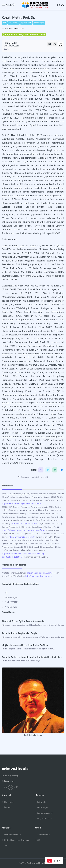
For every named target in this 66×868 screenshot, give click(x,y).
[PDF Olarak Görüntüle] (50, 44)
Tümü (5, 846)
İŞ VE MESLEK (10, 602)
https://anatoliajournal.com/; (40, 573)
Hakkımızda (8, 802)
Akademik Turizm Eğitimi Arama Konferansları (24, 621)
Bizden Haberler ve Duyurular (15, 840)
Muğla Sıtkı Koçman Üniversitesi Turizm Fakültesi (25, 645)
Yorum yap (24, 477)
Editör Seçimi (42, 808)
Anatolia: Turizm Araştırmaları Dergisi (20, 633)
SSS (38, 840)
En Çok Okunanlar (44, 819)
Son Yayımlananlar (44, 813)
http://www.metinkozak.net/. (39, 576)
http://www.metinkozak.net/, (22, 537)
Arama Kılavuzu (43, 835)
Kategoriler (41, 802)
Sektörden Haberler (11, 835)
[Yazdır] (55, 44)
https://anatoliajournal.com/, (24, 524)
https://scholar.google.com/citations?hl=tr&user (24, 530)
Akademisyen (10, 597)
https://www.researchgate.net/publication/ (21, 504)
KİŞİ (5, 593)
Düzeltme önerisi (40, 477)
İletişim (6, 808)
